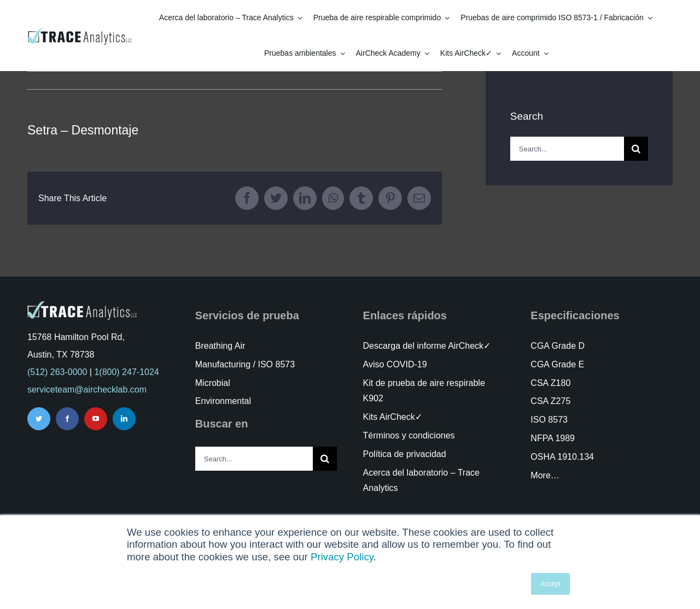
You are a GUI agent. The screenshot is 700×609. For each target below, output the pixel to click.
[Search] (636, 149)
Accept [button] (550, 584)
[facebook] (67, 419)
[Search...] (567, 149)
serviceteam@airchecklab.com (87, 390)
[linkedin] (124, 419)
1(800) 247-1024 (126, 372)
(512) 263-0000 (57, 372)
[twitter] (39, 419)
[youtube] (96, 419)
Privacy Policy (342, 557)
